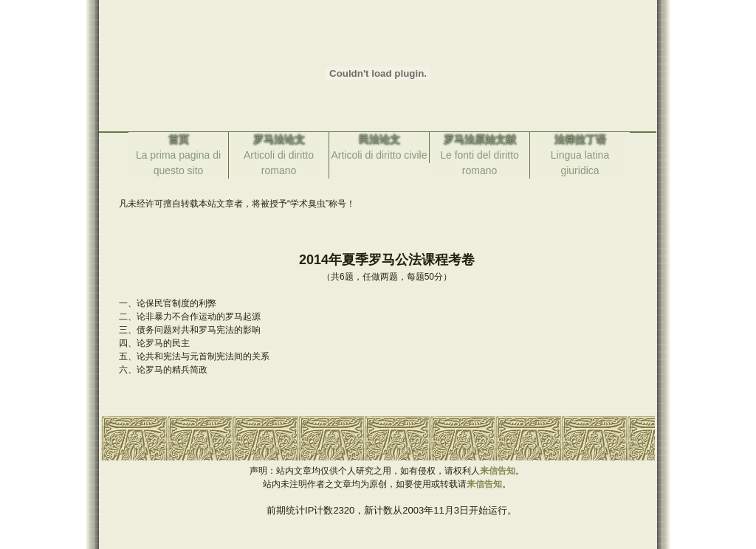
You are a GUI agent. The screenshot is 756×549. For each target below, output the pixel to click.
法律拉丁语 (580, 139)
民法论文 (379, 139)
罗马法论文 (279, 139)
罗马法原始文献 (480, 139)
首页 (179, 139)
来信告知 (498, 471)
